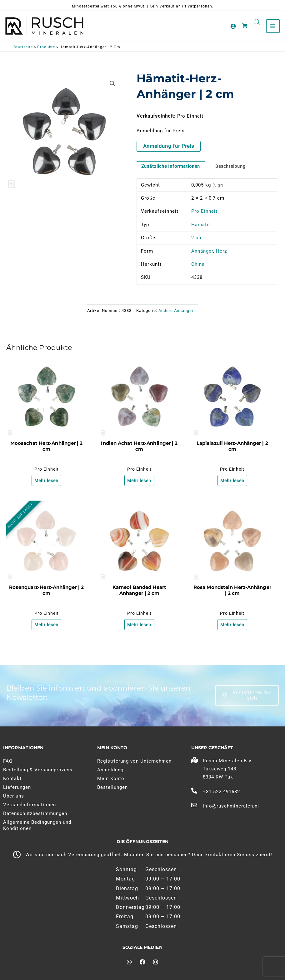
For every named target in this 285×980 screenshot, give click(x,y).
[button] (112, 86)
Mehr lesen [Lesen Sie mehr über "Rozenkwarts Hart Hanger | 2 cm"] (47, 628)
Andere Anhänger (176, 313)
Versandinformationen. (30, 805)
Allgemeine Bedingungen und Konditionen (37, 825)
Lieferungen (17, 787)
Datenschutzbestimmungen (35, 813)
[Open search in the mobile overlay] (256, 22)
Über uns (14, 796)
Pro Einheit (204, 214)
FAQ (8, 761)
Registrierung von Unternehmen (134, 761)
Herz (221, 254)
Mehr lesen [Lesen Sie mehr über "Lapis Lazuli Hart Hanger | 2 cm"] (232, 483)
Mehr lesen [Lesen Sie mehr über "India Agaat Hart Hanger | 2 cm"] (139, 483)
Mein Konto (111, 779)
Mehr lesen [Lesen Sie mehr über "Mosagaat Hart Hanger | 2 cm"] (47, 483)
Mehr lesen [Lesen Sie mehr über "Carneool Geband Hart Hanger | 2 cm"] (139, 628)
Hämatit (201, 227)
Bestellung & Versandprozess (38, 770)
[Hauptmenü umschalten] (272, 26)
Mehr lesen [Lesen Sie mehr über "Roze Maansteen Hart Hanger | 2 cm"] (232, 628)
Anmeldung (110, 770)
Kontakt (12, 779)
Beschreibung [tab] (237, 169)
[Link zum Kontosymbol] (232, 27)
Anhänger (202, 254)
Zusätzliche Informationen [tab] (173, 169)
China (198, 267)
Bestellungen (112, 787)
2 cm (197, 240)
